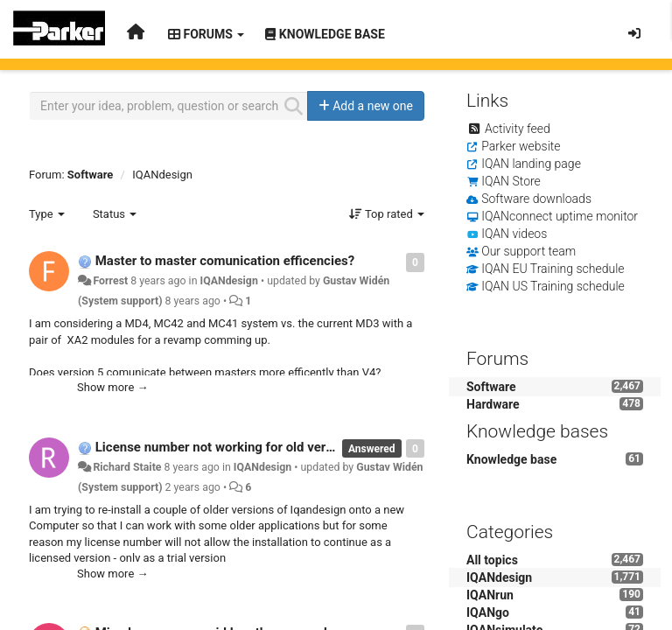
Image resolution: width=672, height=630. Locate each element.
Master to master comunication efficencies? (225, 261)
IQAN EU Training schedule (553, 269)
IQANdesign (162, 175)
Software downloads (536, 199)
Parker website (521, 146)
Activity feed (518, 129)
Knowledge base (511, 459)
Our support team (528, 251)
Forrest (110, 281)
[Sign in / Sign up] (634, 33)
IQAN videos (514, 234)
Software (91, 175)
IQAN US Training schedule (553, 286)
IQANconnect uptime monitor (560, 216)
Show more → (113, 387)
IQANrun (490, 595)
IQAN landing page (531, 164)
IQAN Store (511, 181)
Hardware (493, 404)
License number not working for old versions (227, 447)
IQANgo (488, 612)
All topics (492, 560)
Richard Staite (127, 467)
